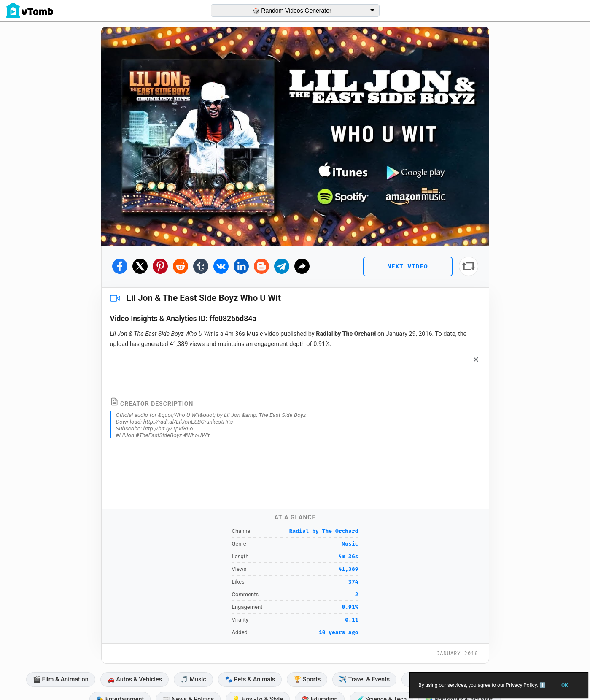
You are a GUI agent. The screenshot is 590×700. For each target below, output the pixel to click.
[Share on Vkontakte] (221, 266)
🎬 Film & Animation (61, 680)
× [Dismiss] (476, 359)
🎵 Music (193, 680)
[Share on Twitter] (140, 266)
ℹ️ (542, 685)
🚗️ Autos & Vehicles (135, 680)
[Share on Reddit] (181, 266)
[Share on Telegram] (282, 266)
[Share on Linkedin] (241, 266)
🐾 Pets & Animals (250, 680)
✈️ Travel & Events (364, 680)
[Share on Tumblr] (201, 266)
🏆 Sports (307, 680)
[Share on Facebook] (120, 266)
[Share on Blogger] (261, 266)
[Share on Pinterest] (160, 266)
